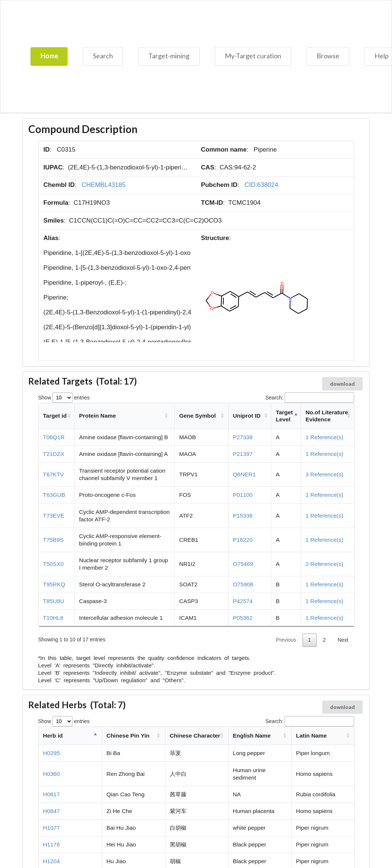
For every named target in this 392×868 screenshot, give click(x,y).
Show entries (64, 398)
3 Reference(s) (324, 474)
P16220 (243, 540)
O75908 (243, 584)
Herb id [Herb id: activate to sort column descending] (53, 736)
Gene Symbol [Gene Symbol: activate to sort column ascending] (197, 416)
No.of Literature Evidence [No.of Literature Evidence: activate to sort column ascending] (327, 416)
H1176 (51, 844)
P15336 (243, 516)
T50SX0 (54, 564)
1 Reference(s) (324, 437)
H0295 (51, 753)
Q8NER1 (244, 474)
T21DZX (54, 454)
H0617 (51, 794)
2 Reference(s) (324, 564)
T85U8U (54, 601)
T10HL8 (53, 618)
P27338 (243, 437)
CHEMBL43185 (104, 185)
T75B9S (54, 540)
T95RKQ (54, 584)
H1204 (51, 861)
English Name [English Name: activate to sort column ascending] (252, 736)
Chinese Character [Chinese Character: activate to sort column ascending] (195, 736)
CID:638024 (261, 185)
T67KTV (54, 474)
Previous (286, 640)
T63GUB (54, 495)
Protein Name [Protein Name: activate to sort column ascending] (98, 416)
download (342, 384)
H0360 (51, 774)
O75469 (243, 564)
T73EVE (54, 516)
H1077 (51, 828)
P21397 (243, 454)
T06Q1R (54, 437)
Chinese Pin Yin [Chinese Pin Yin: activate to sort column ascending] (128, 736)
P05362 (243, 618)
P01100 (243, 495)
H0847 (51, 811)
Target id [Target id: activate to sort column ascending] (55, 416)
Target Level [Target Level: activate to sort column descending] (284, 416)
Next (343, 640)
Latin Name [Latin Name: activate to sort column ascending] (312, 736)
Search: (310, 398)
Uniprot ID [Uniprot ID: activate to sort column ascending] (247, 416)
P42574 (243, 601)
